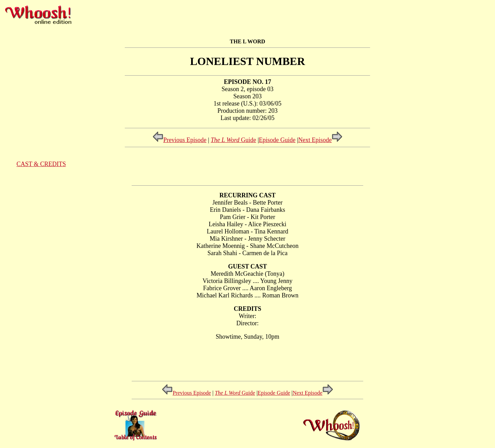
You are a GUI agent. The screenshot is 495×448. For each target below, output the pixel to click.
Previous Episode (180, 140)
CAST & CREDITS (41, 164)
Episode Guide (277, 140)
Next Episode (320, 140)
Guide (233, 140)
